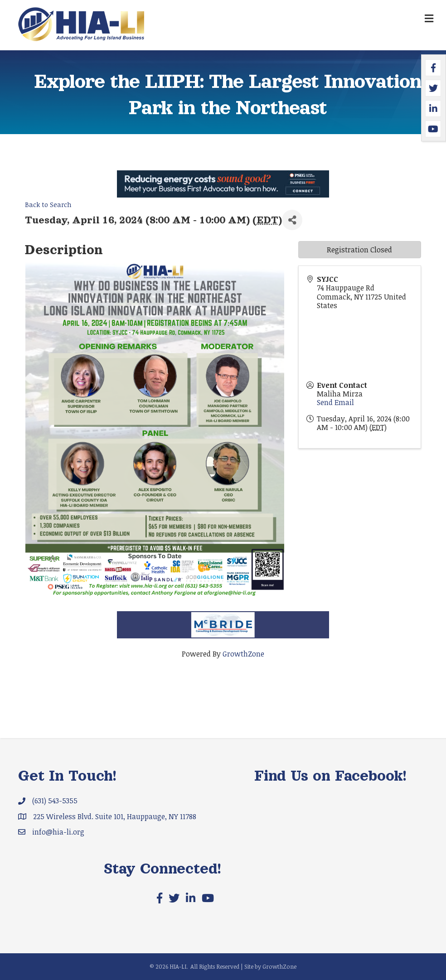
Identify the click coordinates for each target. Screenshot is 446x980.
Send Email (335, 402)
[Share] (292, 220)
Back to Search (48, 205)
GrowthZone (243, 654)
